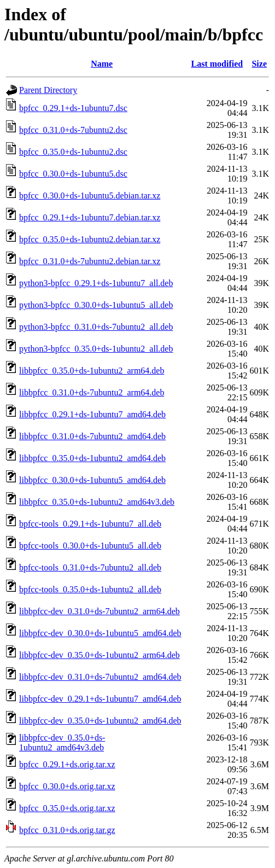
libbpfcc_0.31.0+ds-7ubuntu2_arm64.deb (92, 392)
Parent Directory (48, 90)
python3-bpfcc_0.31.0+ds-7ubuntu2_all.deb (96, 327)
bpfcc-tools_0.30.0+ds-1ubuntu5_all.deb (90, 546)
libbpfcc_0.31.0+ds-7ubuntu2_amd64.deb (92, 436)
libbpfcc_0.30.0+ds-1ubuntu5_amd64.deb (92, 480)
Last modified (217, 64)
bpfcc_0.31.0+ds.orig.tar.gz (67, 830)
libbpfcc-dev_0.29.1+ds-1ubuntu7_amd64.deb (100, 699)
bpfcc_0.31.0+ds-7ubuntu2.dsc (73, 130)
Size (259, 64)
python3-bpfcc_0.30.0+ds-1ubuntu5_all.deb (96, 305)
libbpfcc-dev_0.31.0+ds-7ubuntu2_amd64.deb (100, 677)
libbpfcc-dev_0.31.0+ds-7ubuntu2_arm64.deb (100, 611)
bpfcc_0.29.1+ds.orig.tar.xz (67, 764)
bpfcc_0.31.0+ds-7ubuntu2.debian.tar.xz (90, 261)
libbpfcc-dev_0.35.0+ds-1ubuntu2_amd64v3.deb (62, 742)
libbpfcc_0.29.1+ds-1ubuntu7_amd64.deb (92, 414)
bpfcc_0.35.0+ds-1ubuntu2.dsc (73, 152)
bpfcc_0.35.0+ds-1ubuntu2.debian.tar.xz (90, 239)
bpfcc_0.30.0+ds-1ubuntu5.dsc (73, 174)
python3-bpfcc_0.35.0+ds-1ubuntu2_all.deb (96, 349)
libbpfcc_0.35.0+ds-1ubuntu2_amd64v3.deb (97, 502)
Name (102, 64)
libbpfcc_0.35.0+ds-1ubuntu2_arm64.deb (92, 371)
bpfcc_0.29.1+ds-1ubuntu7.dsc (73, 108)
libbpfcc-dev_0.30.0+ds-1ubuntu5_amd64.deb (100, 633)
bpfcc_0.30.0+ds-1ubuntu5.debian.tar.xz (90, 196)
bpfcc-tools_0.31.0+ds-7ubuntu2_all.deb (90, 567)
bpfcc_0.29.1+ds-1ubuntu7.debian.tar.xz (90, 217)
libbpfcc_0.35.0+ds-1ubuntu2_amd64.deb (92, 458)
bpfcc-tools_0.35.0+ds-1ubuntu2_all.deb (90, 589)
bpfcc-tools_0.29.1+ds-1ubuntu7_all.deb (90, 524)
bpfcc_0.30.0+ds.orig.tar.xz (67, 786)
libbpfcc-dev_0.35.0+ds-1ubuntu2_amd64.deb (100, 721)
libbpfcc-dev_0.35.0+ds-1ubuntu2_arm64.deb (100, 655)
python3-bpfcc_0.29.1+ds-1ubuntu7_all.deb (96, 283)
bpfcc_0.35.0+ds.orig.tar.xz (67, 808)
